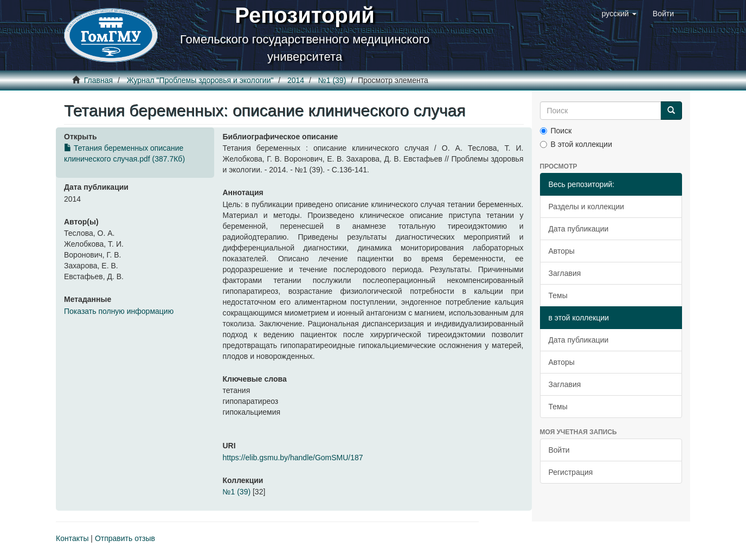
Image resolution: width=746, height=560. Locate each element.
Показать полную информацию (119, 311)
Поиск (556, 131)
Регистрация (571, 472)
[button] (619, 14)
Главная (98, 80)
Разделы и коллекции (587, 207)
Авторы (562, 251)
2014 (296, 80)
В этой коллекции (576, 144)
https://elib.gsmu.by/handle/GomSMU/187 (292, 458)
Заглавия (565, 273)
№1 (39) (332, 80)
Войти (559, 450)
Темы (558, 295)
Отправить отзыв (125, 538)
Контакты (72, 538)
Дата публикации (579, 229)
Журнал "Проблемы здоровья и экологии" (200, 80)
